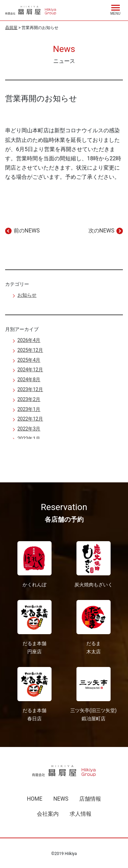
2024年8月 (29, 379)
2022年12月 (30, 419)
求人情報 (81, 814)
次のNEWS (101, 231)
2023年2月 (29, 399)
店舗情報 (90, 799)
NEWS (61, 799)
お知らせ (27, 295)
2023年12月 (30, 389)
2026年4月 (29, 340)
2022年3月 (29, 429)
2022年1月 (29, 439)
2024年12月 (30, 370)
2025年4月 (29, 360)
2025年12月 (30, 350)
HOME (35, 799)
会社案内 (48, 814)
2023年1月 (29, 409)
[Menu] (115, 9)
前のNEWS (27, 231)
